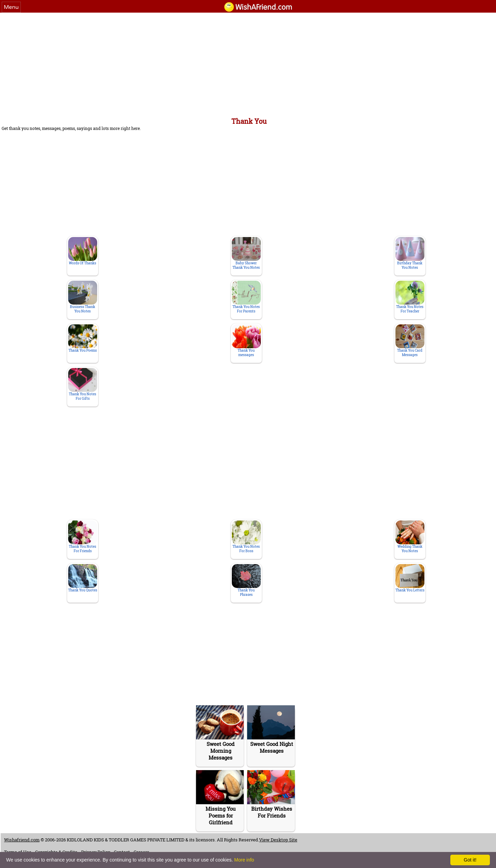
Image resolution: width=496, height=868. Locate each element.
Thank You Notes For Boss (246, 537)
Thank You (249, 121)
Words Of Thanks (83, 251)
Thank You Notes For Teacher (410, 297)
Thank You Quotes (83, 578)
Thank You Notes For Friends (83, 537)
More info (244, 860)
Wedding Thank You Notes (410, 537)
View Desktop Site (278, 840)
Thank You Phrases (246, 580)
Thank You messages (246, 341)
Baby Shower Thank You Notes (246, 253)
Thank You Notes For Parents (246, 297)
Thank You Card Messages (410, 341)
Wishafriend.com (22, 840)
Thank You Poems (83, 339)
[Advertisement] (248, 64)
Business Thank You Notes (83, 297)
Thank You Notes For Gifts (83, 384)
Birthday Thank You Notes (410, 253)
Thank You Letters (410, 578)
